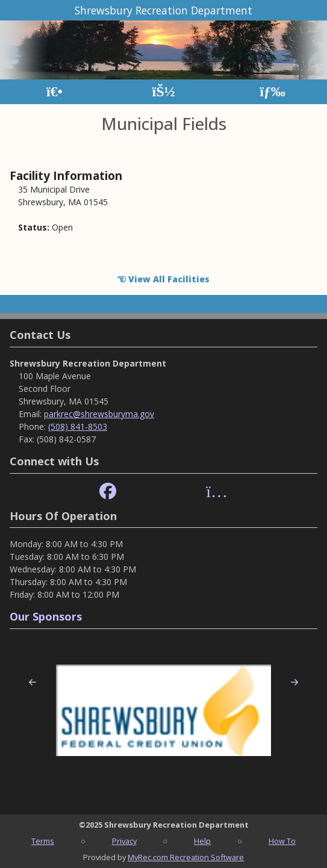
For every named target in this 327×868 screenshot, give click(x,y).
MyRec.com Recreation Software (186, 857)
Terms (43, 841)
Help (202, 841)
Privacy (124, 841)
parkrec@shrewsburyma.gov (99, 414)
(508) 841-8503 (78, 426)
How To (282, 841)
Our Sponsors (46, 616)
